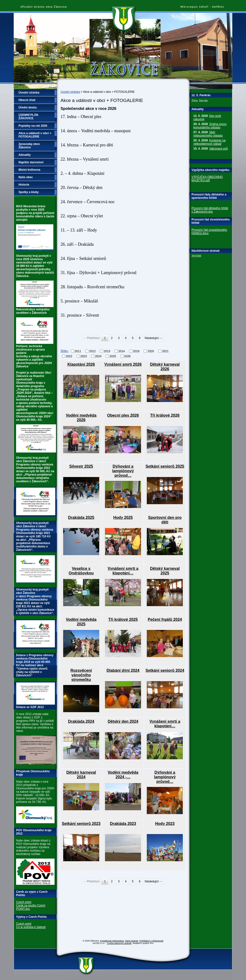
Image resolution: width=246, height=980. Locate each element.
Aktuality (25, 155)
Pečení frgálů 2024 (165, 619)
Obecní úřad (27, 100)
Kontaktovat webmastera (112, 941)
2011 (78, 351)
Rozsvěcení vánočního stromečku (81, 675)
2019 (136, 351)
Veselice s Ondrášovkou (81, 571)
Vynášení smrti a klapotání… (123, 571)
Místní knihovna (29, 170)
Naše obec (26, 177)
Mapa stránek (132, 941)
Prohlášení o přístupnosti (151, 941)
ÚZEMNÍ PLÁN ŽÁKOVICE (28, 117)
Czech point (24, 902)
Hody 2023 (165, 823)
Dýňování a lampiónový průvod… (123, 471)
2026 (127, 356)
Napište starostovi (31, 162)
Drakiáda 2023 (123, 823)
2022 (69, 356)
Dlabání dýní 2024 (123, 670)
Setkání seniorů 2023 (81, 823)
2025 (113, 356)
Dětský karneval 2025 (165, 571)
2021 (165, 351)
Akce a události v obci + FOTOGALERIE (35, 135)
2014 (122, 351)
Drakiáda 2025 (81, 517)
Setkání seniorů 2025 (165, 466)
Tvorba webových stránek (119, 943)
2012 (92, 351)
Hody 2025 (123, 517)
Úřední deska (28, 107)
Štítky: (65, 351)
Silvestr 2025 (81, 466)
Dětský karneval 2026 (165, 367)
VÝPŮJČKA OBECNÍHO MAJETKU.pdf (207, 179)
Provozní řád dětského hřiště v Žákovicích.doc (210, 210)
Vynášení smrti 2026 (123, 364)
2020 (151, 351)
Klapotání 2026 (81, 364)
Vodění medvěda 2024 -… (123, 775)
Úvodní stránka (70, 92)
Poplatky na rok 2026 (33, 126)
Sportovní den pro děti (165, 520)
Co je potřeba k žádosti (31, 927)
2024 (98, 356)
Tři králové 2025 (123, 619)
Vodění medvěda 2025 (81, 622)
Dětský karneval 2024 (81, 775)
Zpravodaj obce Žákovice (29, 146)
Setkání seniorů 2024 (165, 670)
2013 (107, 351)
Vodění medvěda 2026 (81, 418)
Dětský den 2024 (123, 721)
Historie (24, 185)
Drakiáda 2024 (81, 721)
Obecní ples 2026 (123, 415)
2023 (84, 356)
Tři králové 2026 (165, 415)
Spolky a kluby (29, 192)
